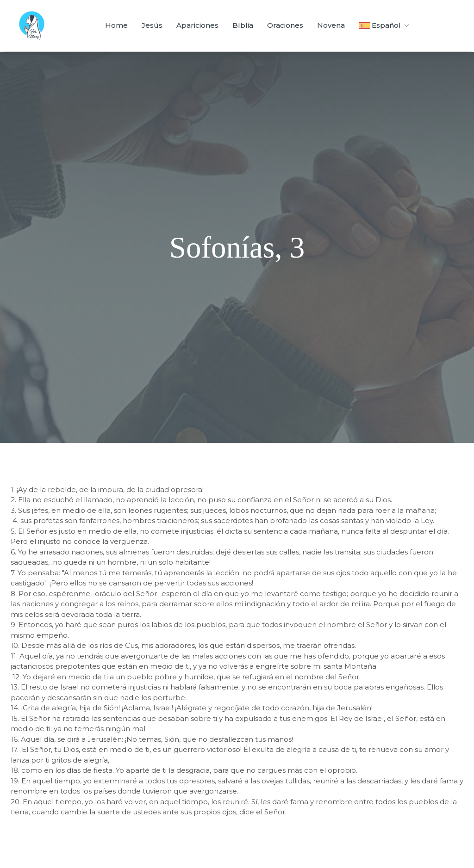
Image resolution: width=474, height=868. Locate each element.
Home (116, 25)
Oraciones (285, 25)
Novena (331, 25)
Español (385, 25)
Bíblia (243, 25)
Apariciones (197, 25)
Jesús (152, 25)
